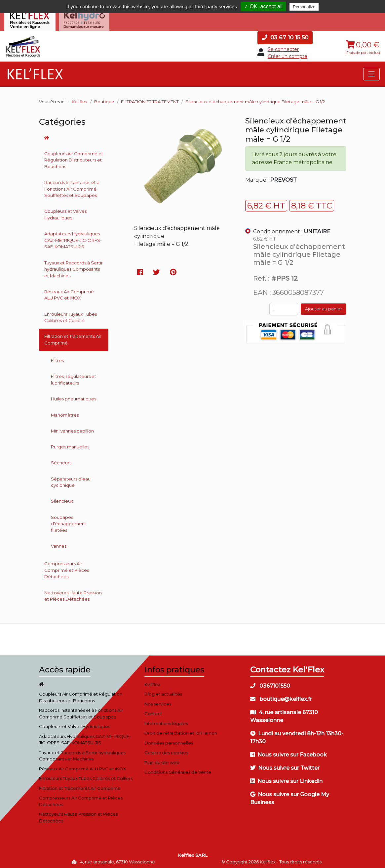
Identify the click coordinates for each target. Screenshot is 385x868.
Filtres (57, 358)
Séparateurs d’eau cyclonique (71, 480)
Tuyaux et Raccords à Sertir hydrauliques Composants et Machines (74, 267)
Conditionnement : (292, 229)
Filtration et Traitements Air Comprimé (73, 337)
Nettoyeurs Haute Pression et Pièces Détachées (73, 593)
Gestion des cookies (166, 750)
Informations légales (166, 721)
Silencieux (62, 499)
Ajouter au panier (324, 306)
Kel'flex (80, 99)
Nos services (158, 701)
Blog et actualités (163, 692)
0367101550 (270, 683)
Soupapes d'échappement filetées (69, 521)
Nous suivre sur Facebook (289, 752)
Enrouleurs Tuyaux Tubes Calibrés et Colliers (71, 315)
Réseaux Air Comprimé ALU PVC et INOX (69, 292)
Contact (153, 711)
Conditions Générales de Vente (178, 770)
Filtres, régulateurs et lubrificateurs (74, 377)
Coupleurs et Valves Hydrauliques (65, 212)
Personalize (304, 7)
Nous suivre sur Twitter (285, 765)
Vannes (59, 543)
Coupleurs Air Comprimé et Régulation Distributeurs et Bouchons (74, 157)
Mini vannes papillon (72, 428)
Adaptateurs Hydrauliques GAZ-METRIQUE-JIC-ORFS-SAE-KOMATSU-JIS (73, 238)
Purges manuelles (70, 444)
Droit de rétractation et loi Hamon (181, 731)
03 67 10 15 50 (285, 35)
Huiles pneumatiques (74, 396)
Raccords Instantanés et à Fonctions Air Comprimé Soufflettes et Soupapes (72, 186)
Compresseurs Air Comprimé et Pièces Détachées (67, 568)
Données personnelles (169, 740)
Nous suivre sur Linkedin (286, 778)
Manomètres (65, 412)
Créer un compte (288, 54)
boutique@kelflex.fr (281, 696)
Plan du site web (162, 760)
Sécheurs (61, 460)
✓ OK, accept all (263, 6)
